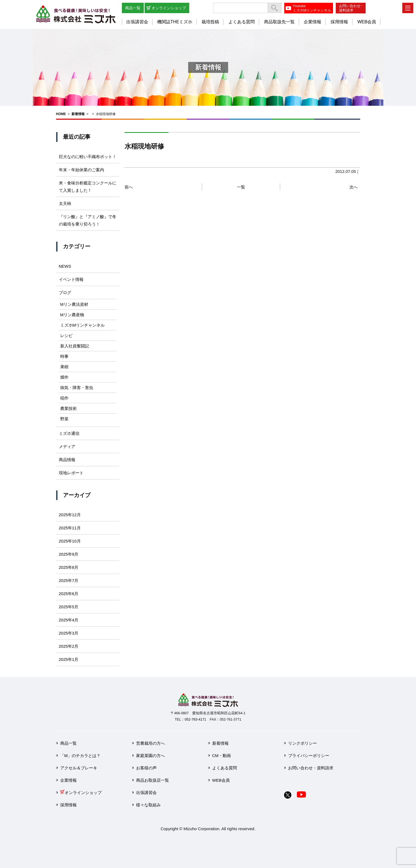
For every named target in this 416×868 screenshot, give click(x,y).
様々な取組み (148, 805)
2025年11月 (70, 528)
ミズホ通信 (69, 433)
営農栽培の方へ (150, 743)
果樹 (64, 367)
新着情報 (78, 114)
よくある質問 (242, 22)
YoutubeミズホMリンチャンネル (312, 8)
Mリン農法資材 (74, 304)
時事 (64, 356)
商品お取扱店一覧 (153, 780)
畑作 (64, 377)
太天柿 (65, 203)
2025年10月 (70, 541)
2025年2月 (69, 646)
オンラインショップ (169, 8)
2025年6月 (69, 594)
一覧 (241, 187)
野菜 (64, 419)
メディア (67, 446)
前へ (129, 187)
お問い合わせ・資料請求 (311, 768)
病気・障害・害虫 (77, 388)
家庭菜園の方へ (150, 756)
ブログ (65, 292)
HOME (61, 114)
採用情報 (339, 22)
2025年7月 (69, 580)
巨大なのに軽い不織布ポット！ (88, 157)
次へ (354, 187)
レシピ (66, 336)
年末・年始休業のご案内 (81, 170)
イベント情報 (71, 279)
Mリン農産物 (72, 315)
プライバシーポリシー (309, 756)
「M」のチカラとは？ (81, 756)
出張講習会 (137, 22)
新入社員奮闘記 (75, 346)
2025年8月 (69, 567)
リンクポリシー (302, 743)
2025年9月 (69, 554)
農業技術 (68, 408)
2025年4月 (69, 620)
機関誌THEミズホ (175, 22)
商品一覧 (133, 8)
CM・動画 (222, 756)
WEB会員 (367, 22)
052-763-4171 (195, 719)
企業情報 (312, 22)
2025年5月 (69, 607)
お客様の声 (146, 768)
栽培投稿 (210, 22)
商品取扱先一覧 (279, 22)
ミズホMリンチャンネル (83, 325)
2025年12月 (70, 515)
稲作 (64, 398)
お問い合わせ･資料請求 (351, 8)
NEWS (65, 266)
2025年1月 (69, 659)
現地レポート (71, 473)
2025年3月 (69, 633)
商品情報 (67, 460)
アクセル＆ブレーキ (79, 768)
